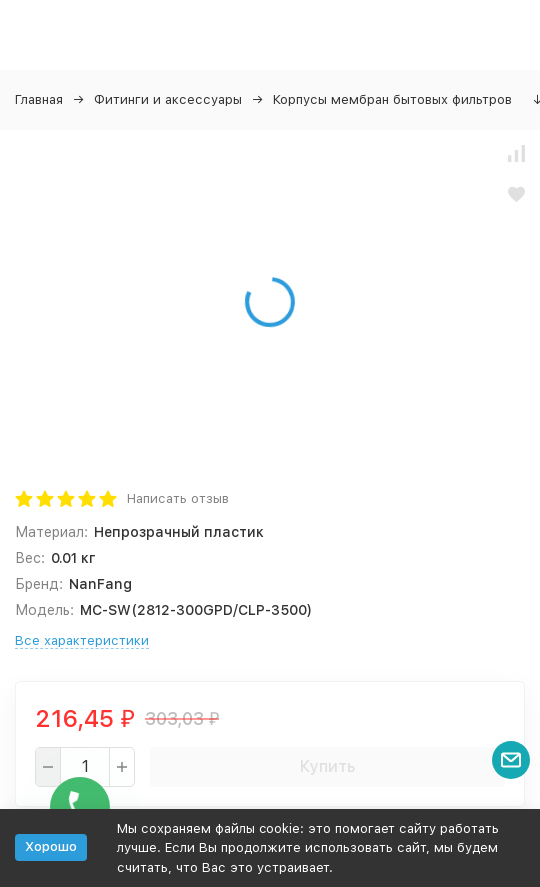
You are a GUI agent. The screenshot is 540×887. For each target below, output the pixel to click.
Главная (39, 99)
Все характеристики (82, 640)
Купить (327, 766)
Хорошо (51, 846)
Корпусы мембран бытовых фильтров (392, 99)
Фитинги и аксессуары (168, 99)
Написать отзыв (178, 498)
